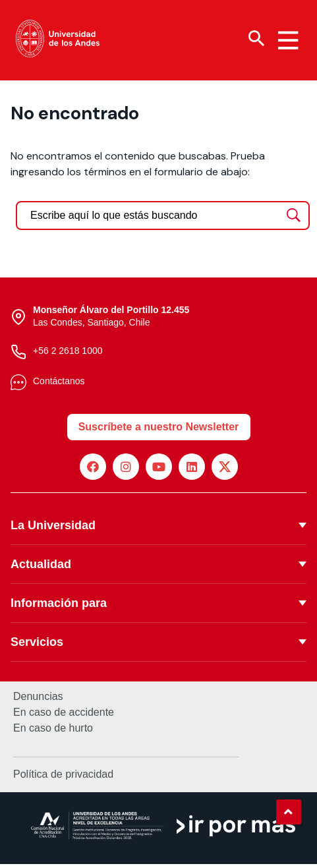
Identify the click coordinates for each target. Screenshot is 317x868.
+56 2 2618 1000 (68, 354)
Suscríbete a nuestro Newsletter (159, 430)
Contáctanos (59, 384)
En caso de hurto (53, 732)
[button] (289, 812)
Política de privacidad (63, 777)
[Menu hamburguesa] (288, 40)
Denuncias (38, 700)
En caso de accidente (64, 716)
